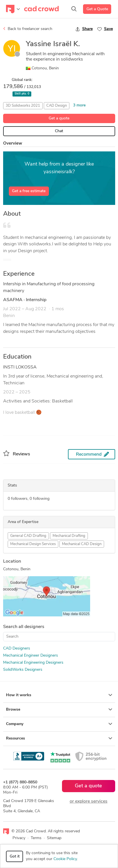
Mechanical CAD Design (82, 544)
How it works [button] (59, 695)
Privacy (19, 838)
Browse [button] (59, 710)
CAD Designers (17, 649)
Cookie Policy (65, 859)
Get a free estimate (29, 191)
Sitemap (54, 838)
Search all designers (24, 627)
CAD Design (57, 106)
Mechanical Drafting (69, 536)
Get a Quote (97, 9)
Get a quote (59, 118)
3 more (79, 105)
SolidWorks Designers (23, 670)
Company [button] (59, 724)
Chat (59, 131)
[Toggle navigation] (13, 9)
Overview (13, 144)
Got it (15, 857)
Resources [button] (59, 738)
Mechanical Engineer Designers (31, 656)
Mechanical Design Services (33, 544)
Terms (36, 838)
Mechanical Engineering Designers (33, 663)
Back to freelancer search (28, 29)
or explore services (89, 801)
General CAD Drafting (28, 536)
